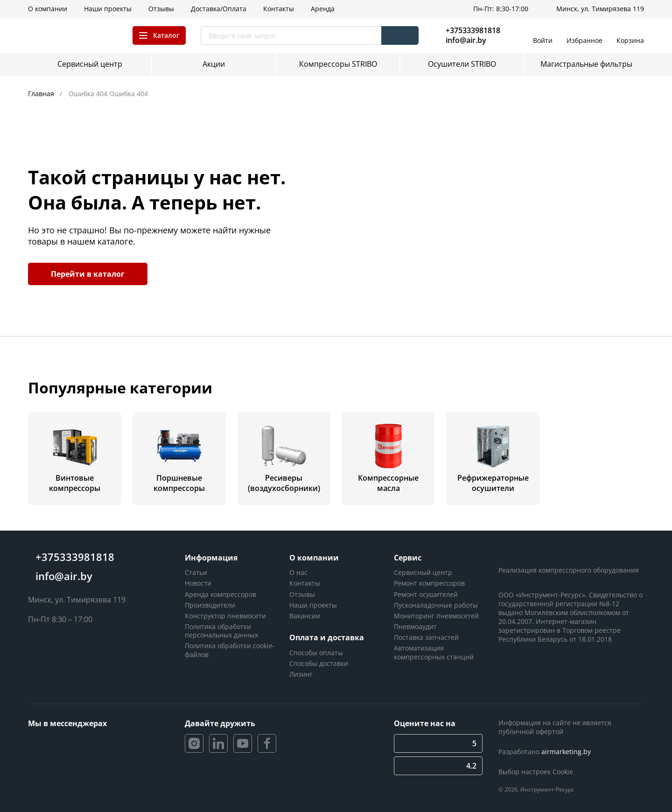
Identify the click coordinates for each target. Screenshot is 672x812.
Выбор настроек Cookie (536, 772)
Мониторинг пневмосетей (436, 616)
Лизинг (301, 674)
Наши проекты (313, 605)
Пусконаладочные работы (436, 605)
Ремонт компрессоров (429, 583)
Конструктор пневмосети (225, 616)
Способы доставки (319, 663)
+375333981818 (473, 30)
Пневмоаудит (415, 626)
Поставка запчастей (426, 637)
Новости (198, 583)
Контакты (305, 583)
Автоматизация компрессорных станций (434, 652)
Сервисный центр (423, 572)
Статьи (196, 572)
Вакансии (305, 616)
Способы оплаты (316, 653)
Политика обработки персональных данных (221, 631)
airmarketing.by (566, 752)
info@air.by (466, 40)
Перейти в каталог (88, 274)
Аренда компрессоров (220, 594)
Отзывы (302, 594)
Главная (42, 94)
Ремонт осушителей (426, 594)
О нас (298, 572)
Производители (210, 605)
